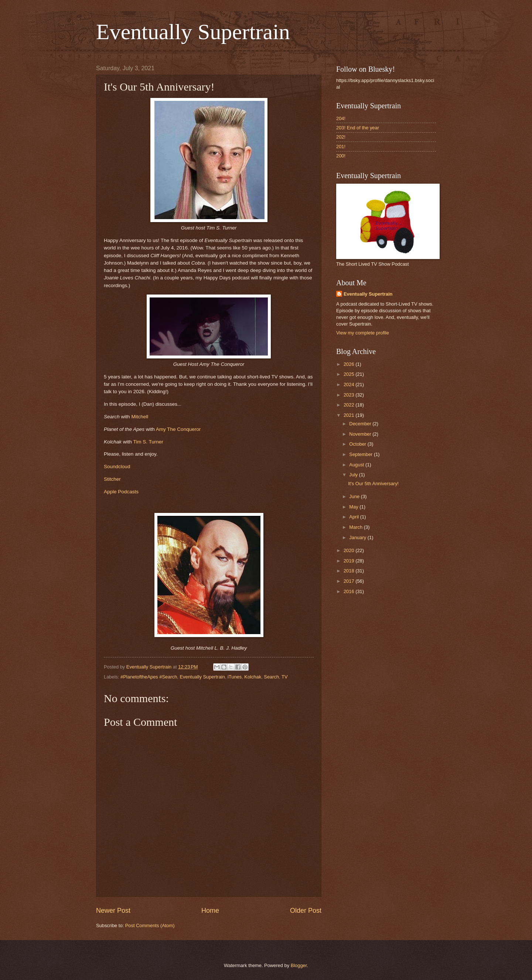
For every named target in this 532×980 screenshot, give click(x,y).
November (361, 434)
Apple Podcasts (121, 492)
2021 (349, 415)
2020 (349, 550)
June (355, 496)
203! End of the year (358, 128)
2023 (349, 395)
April (354, 517)
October (358, 444)
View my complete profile (363, 333)
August (357, 465)
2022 (349, 405)
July (354, 475)
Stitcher (112, 479)
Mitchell (140, 417)
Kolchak (253, 677)
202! (341, 137)
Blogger (299, 965)
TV (284, 677)
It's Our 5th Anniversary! (373, 484)
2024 (349, 384)
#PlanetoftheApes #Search (149, 677)
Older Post (306, 911)
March (356, 527)
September (362, 454)
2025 (349, 374)
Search (271, 677)
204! (341, 118)
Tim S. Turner (148, 442)
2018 (349, 571)
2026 (349, 364)
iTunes (235, 677)
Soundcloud (117, 467)
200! (341, 156)
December (361, 424)
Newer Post (113, 911)
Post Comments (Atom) (150, 925)
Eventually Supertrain (193, 32)
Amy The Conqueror (178, 429)
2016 (349, 591)
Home (210, 911)
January (358, 537)
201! (341, 147)
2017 (349, 581)
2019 (349, 561)
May (354, 507)
